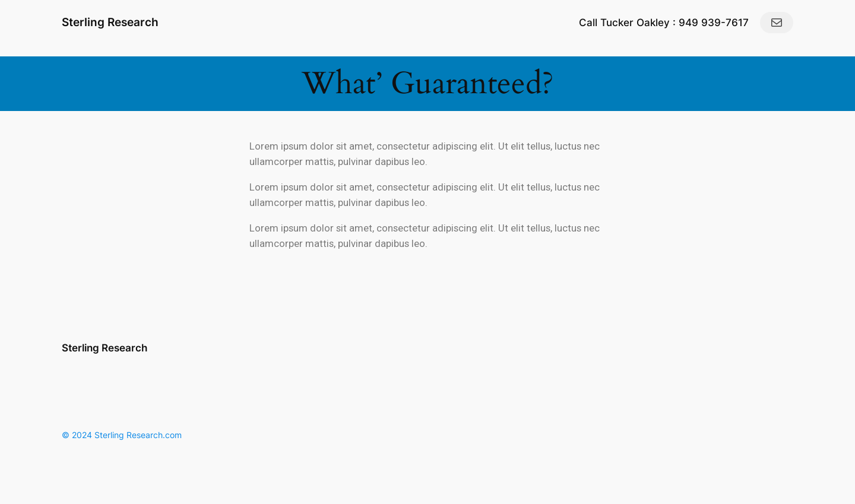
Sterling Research (110, 22)
